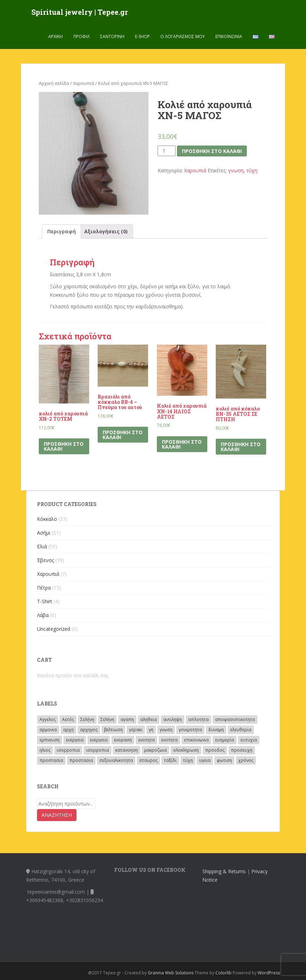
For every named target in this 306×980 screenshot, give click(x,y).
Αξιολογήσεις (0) (106, 231)
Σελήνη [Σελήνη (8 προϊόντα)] (107, 719)
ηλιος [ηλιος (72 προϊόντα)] (45, 750)
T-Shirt (45, 601)
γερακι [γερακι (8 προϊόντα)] (136, 730)
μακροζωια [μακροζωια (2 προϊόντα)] (155, 750)
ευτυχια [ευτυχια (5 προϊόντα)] (249, 740)
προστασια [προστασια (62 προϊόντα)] (51, 760)
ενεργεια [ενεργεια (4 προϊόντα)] (75, 740)
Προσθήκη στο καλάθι (212, 151)
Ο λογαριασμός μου (183, 37)
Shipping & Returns (224, 871)
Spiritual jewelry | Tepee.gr (80, 12)
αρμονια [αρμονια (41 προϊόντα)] (48, 730)
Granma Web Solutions (171, 973)
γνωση (236, 170)
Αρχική (56, 37)
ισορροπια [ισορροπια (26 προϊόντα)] (68, 750)
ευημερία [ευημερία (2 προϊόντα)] (225, 740)
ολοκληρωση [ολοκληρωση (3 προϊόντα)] (186, 750)
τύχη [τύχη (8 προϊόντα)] (188, 760)
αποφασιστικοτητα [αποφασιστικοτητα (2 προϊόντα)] (235, 719)
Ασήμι (44, 533)
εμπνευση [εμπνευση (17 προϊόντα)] (50, 740)
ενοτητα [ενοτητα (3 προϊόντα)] (146, 740)
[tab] (62, 232)
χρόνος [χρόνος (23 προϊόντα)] (246, 760)
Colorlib (224, 973)
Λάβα (43, 615)
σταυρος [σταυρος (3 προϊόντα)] (148, 760)
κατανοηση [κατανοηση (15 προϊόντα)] (127, 750)
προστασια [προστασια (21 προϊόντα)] (81, 760)
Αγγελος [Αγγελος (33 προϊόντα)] (48, 719)
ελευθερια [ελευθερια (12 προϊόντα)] (241, 730)
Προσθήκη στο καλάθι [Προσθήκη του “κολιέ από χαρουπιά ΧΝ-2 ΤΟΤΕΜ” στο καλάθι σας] (64, 446)
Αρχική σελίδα (54, 83)
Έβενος (45, 560)
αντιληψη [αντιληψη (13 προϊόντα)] (173, 719)
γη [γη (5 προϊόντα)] (151, 730)
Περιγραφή (62, 231)
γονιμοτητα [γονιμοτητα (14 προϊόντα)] (190, 730)
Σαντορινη (112, 37)
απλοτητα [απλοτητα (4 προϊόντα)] (198, 719)
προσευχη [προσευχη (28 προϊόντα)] (242, 750)
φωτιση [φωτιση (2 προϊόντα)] (224, 760)
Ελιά (42, 546)
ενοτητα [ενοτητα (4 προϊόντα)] (169, 740)
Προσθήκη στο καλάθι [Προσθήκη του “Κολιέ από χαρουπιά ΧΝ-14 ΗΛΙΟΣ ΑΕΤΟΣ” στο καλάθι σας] (182, 444)
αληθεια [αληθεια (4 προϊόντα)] (149, 719)
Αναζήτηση (57, 815)
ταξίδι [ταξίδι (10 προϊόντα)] (170, 760)
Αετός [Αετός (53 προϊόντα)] (68, 719)
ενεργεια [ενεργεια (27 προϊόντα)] (99, 740)
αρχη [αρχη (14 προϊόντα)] (68, 730)
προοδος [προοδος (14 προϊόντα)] (215, 750)
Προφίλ (81, 37)
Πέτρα (44, 588)
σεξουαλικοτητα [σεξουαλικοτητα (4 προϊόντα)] (116, 760)
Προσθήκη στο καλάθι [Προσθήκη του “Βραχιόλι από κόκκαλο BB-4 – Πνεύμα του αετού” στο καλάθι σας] (123, 435)
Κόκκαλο (47, 519)
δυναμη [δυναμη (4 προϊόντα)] (216, 730)
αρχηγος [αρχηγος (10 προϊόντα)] (89, 730)
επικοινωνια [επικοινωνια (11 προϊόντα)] (196, 740)
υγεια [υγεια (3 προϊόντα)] (205, 760)
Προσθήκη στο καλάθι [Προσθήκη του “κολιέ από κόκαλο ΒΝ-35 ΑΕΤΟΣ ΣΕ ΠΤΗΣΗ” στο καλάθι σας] (241, 447)
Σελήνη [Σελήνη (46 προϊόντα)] (87, 719)
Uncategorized (54, 629)
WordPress (269, 973)
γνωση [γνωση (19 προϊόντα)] (166, 730)
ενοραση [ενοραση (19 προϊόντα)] (123, 740)
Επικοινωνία (229, 37)
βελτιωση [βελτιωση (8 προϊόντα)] (113, 730)
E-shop (142, 37)
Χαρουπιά (84, 83)
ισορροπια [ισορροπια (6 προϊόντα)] (97, 750)
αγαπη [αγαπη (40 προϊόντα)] (127, 719)
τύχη (252, 170)
